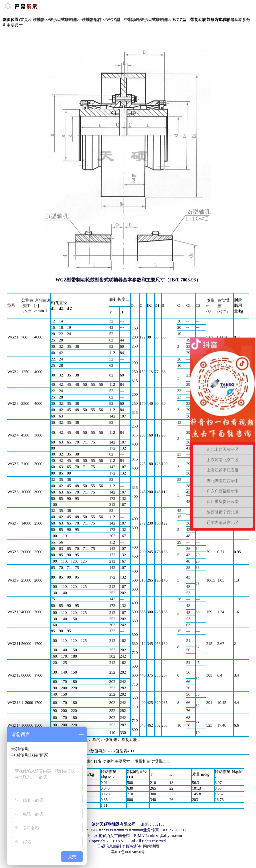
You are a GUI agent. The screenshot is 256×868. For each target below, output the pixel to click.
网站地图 (151, 846)
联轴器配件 (92, 20)
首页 (24, 20)
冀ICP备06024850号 (128, 852)
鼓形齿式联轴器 (63, 20)
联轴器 (39, 20)
